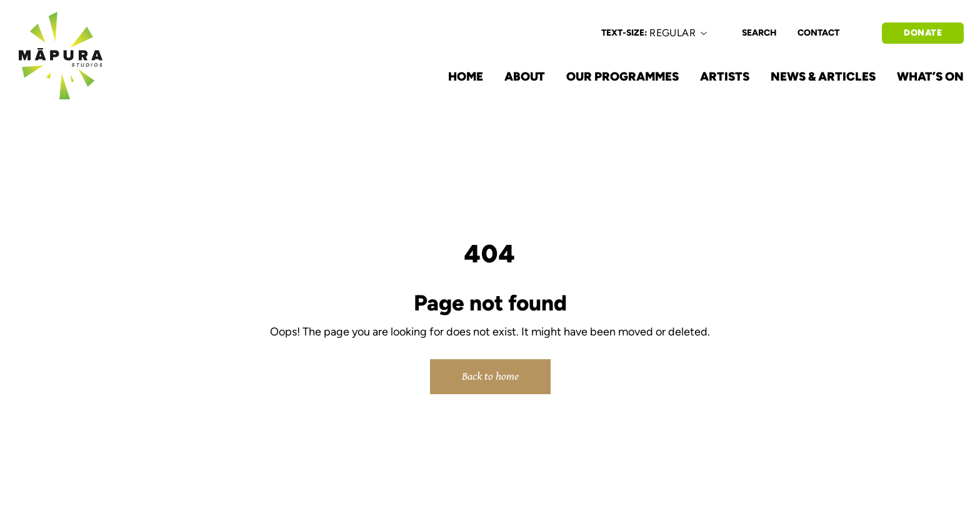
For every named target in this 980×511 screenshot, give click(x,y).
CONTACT (818, 33)
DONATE (923, 33)
